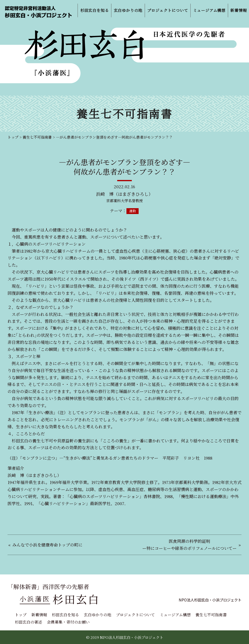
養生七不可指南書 (211, 615)
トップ (21, 615)
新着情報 (39, 615)
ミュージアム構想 (175, 615)
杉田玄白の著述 (28, 622)
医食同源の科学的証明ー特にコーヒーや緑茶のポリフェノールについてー (189, 545)
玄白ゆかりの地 (98, 615)
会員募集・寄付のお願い (68, 622)
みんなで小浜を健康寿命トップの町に (47, 545)
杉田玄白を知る (65, 615)
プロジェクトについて (135, 615)
